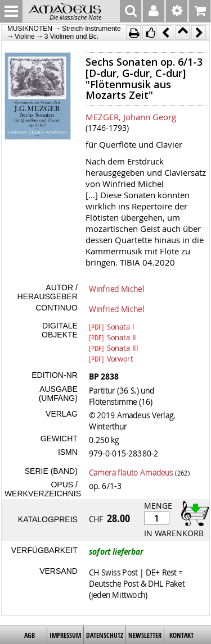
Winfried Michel (116, 289)
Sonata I (111, 326)
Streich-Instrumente (91, 29)
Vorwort (111, 358)
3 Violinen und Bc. (72, 36)
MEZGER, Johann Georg (131, 117)
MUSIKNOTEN (30, 29)
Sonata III (113, 348)
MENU (11, 11)
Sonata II (113, 337)
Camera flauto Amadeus (131, 472)
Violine (25, 36)
